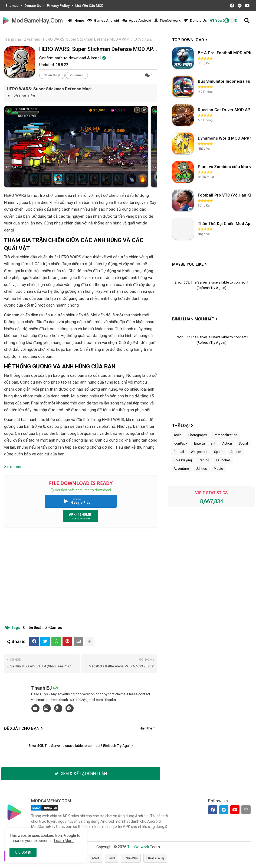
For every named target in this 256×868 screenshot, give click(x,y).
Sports (219, 452)
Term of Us (131, 858)
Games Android (103, 20)
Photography (198, 435)
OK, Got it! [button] (23, 852)
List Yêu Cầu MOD (89, 6)
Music (218, 469)
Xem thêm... (14, 467)
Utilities (201, 469)
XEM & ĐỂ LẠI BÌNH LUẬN (81, 774)
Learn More (64, 841)
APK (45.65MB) (81, 514)
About (96, 858)
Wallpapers (199, 452)
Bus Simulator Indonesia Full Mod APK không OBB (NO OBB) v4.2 (225, 81)
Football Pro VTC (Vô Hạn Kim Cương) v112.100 (225, 195)
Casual (179, 452)
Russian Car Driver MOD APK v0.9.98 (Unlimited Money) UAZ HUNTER (225, 110)
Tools (178, 435)
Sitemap (12, 6)
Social (243, 443)
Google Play (81, 502)
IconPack (180, 443)
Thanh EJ (42, 688)
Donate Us (33, 6)
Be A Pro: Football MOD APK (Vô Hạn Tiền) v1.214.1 (225, 53)
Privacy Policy (59, 6)
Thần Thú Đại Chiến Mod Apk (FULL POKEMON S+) (225, 224)
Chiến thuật (52, 75)
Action (227, 443)
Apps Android (137, 20)
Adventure (181, 469)
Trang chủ (13, 39)
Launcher (223, 460)
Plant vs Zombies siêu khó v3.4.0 (225, 167)
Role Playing (183, 460)
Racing (204, 460)
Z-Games (32, 39)
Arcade (236, 452)
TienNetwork (168, 20)
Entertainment (205, 443)
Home (76, 20)
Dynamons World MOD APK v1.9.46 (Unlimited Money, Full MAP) (225, 138)
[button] (247, 21)
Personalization (226, 435)
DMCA (111, 858)
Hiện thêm (147, 728)
